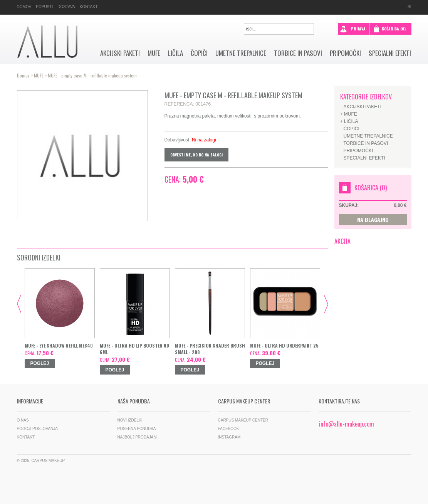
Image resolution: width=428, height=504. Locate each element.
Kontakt (89, 7)
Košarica (394, 29)
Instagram (229, 437)
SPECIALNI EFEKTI (390, 53)
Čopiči (199, 53)
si (409, 7)
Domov (24, 7)
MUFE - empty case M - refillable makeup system (92, 75)
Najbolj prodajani (138, 437)
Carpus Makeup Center (243, 420)
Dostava (66, 7)
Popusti (44, 7)
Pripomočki (345, 53)
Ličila (175, 53)
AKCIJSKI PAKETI (120, 53)
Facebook (229, 429)
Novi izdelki (130, 420)
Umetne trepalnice (241, 53)
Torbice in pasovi (298, 53)
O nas (23, 420)
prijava (353, 28)
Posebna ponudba (137, 429)
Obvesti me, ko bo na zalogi (196, 155)
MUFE (154, 53)
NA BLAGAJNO (373, 219)
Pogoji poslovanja (38, 429)
